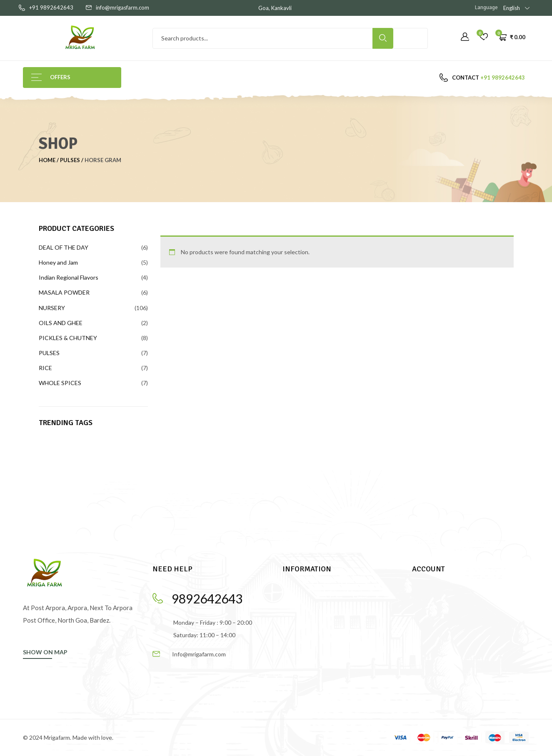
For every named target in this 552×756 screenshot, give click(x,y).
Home (47, 160)
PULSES (70, 160)
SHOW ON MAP (45, 652)
